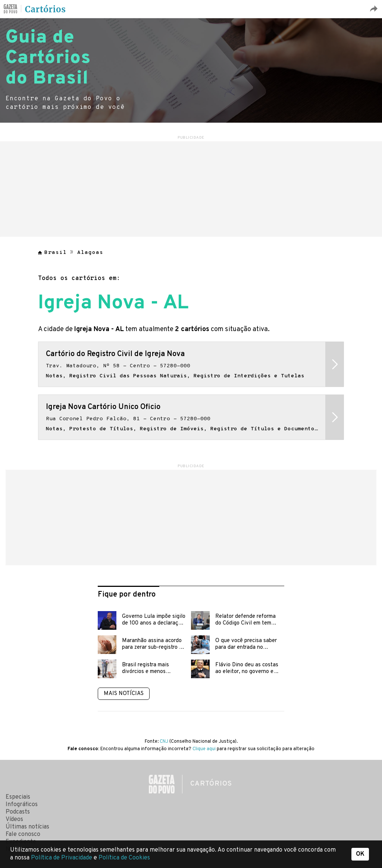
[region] (191, 188)
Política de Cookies (124, 858)
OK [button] (360, 854)
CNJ (164, 742)
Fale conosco (23, 834)
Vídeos (14, 820)
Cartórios (46, 9)
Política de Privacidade (62, 858)
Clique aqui (204, 749)
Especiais (18, 797)
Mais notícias (124, 694)
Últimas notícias (27, 827)
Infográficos (22, 805)
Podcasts (18, 812)
